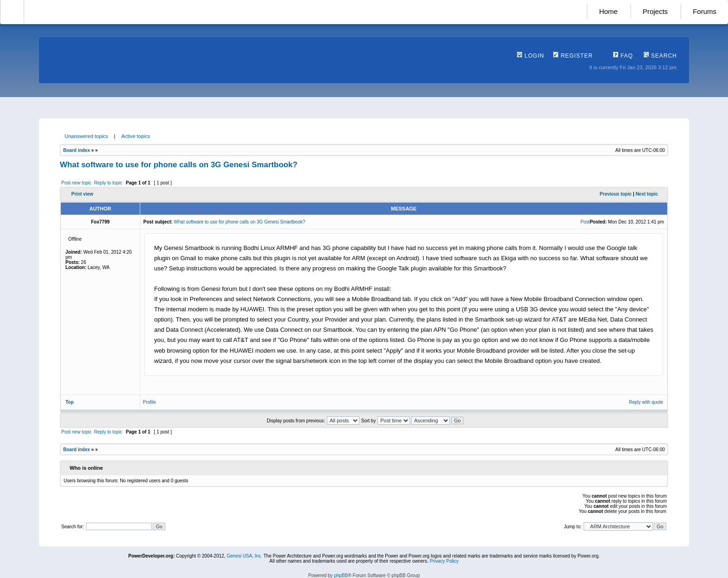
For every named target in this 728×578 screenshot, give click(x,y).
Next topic (647, 194)
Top (70, 402)
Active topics (136, 136)
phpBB (341, 575)
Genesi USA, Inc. (244, 556)
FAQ (623, 56)
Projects (655, 11)
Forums (705, 11)
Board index (77, 150)
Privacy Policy (444, 561)
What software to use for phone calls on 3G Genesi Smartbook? (179, 165)
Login (530, 56)
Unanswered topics (86, 136)
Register (573, 56)
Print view (82, 194)
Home (608, 11)
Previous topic (616, 194)
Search (660, 56)
